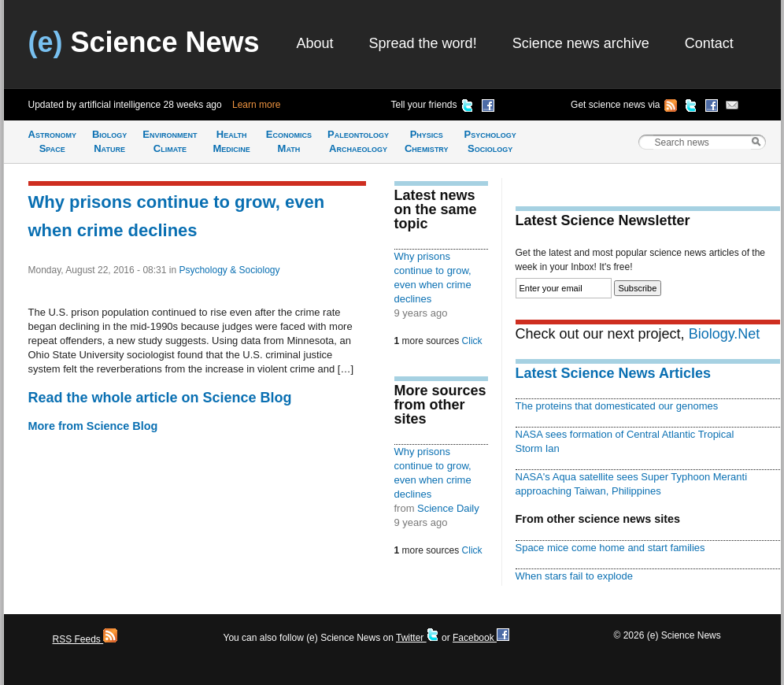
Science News (144, 42)
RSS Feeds (85, 639)
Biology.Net (725, 334)
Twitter (418, 638)
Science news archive (581, 43)
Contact (709, 43)
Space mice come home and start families (610, 548)
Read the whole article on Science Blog (160, 398)
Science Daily (448, 508)
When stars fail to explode (574, 576)
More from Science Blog (93, 426)
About (315, 43)
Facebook (481, 638)
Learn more (256, 105)
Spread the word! (423, 43)
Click (472, 341)
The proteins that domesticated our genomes (617, 406)
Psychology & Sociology (229, 270)
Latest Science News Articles (613, 373)
